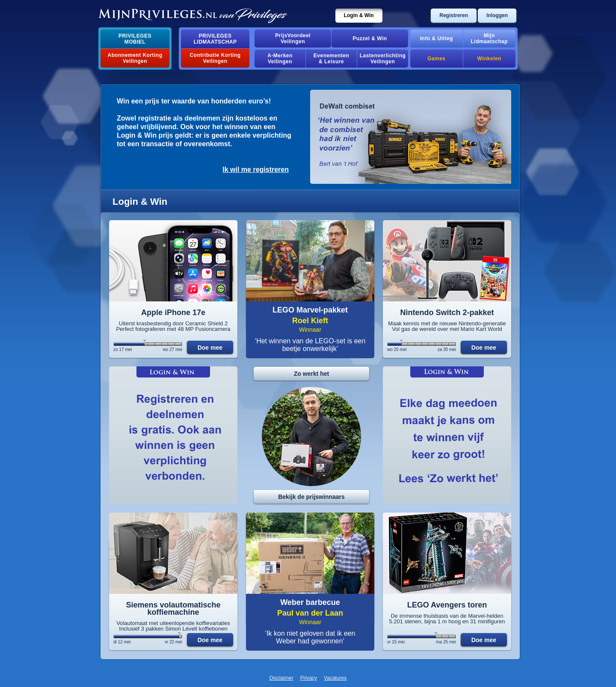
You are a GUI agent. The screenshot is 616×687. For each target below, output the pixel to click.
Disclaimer (281, 678)
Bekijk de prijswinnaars (311, 497)
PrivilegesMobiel (135, 39)
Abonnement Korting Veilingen (135, 58)
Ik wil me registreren (256, 170)
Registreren (454, 15)
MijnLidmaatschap (489, 38)
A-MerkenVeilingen (280, 59)
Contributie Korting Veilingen (215, 58)
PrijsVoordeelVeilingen (293, 38)
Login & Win (359, 15)
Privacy (309, 678)
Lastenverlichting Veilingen (383, 59)
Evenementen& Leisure (331, 59)
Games (436, 59)
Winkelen (489, 59)
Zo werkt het (311, 374)
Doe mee (210, 348)
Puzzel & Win (370, 38)
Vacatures (335, 678)
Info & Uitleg (437, 38)
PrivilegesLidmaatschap (215, 39)
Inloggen (497, 15)
